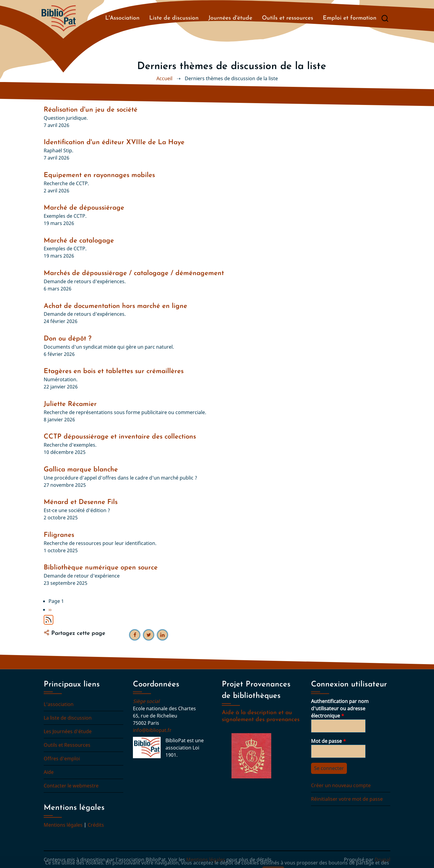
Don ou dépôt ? (68, 339)
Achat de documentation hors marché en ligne (115, 306)
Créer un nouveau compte (341, 785)
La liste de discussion (68, 718)
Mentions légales (63, 825)
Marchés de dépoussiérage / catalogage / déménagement (134, 273)
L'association (59, 704)
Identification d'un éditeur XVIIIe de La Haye (114, 143)
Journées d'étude (230, 18)
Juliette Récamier (70, 404)
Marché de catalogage (79, 241)
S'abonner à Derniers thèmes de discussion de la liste (49, 620)
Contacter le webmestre (71, 786)
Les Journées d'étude (68, 731)
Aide (49, 772)
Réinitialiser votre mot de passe (347, 799)
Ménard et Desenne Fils (81, 502)
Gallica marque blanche (81, 470)
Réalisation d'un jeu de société (91, 110)
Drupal (382, 860)
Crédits (96, 825)
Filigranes (59, 535)
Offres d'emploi (62, 759)
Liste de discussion (174, 18)
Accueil (164, 78)
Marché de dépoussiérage (84, 208)
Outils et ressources (288, 18)
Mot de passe (326, 741)
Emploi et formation (350, 18)
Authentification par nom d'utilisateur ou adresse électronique (340, 708)
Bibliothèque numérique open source (101, 568)
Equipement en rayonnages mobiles (99, 175)
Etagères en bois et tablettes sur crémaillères (114, 371)
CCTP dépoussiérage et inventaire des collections (120, 437)
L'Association (122, 18)
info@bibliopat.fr (152, 730)
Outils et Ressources (67, 745)
